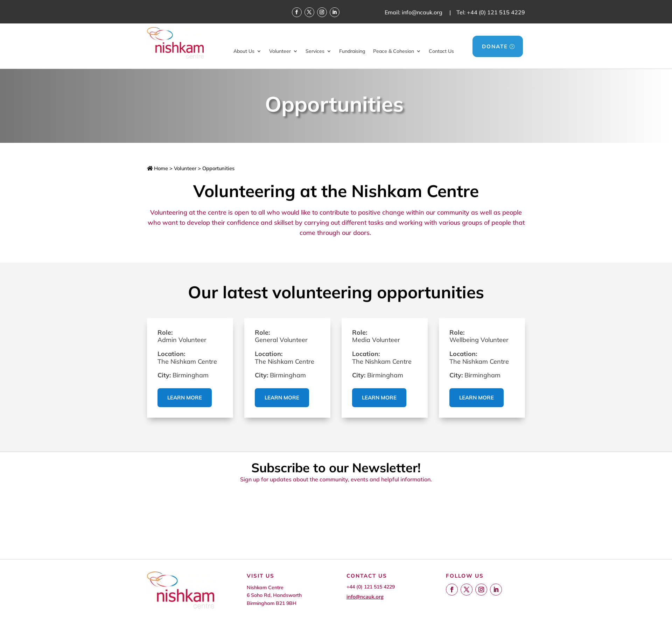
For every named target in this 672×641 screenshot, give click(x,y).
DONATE (495, 46)
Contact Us (441, 51)
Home (157, 168)
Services (315, 51)
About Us (244, 51)
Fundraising (352, 51)
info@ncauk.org (422, 12)
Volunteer (280, 51)
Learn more (185, 398)
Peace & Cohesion (394, 51)
